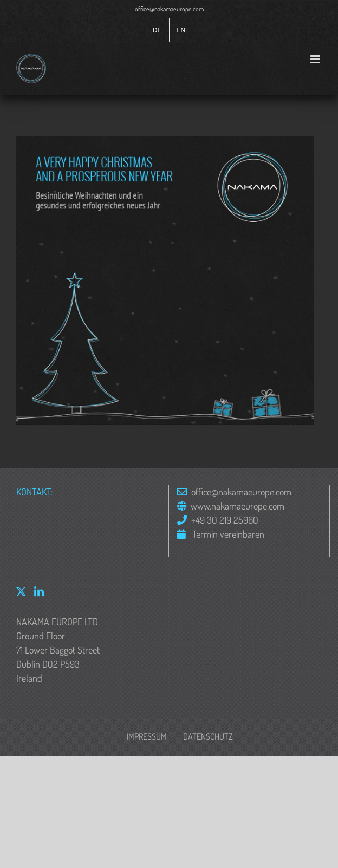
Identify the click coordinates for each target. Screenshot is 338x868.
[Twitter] (21, 591)
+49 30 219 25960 (225, 520)
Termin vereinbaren (227, 534)
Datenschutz (208, 736)
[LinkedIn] (39, 591)
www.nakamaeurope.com (238, 506)
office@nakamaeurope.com (169, 9)
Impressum (147, 736)
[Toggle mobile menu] (316, 59)
